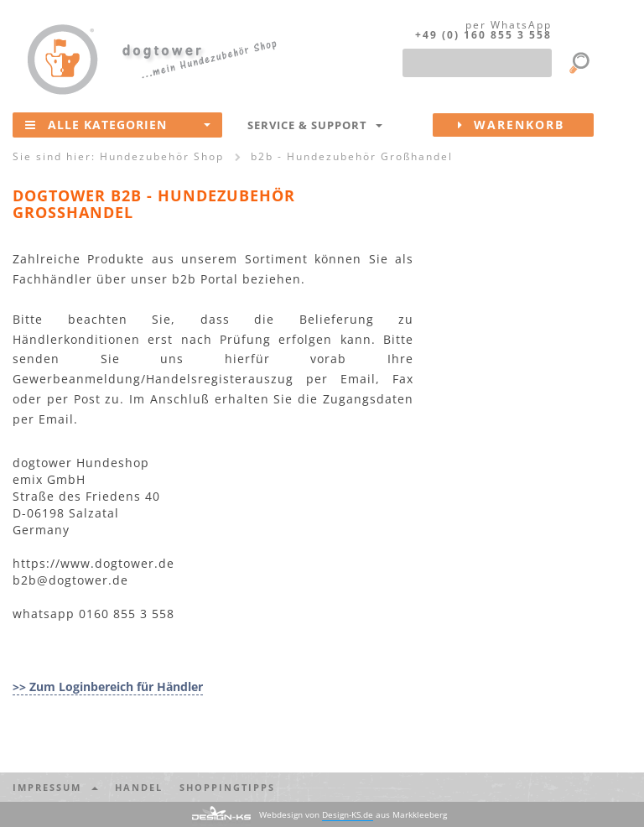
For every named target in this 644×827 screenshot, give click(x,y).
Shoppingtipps (227, 787)
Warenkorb (526, 125)
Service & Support (315, 125)
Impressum (55, 787)
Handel (139, 787)
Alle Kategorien (118, 124)
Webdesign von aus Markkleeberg (353, 815)
